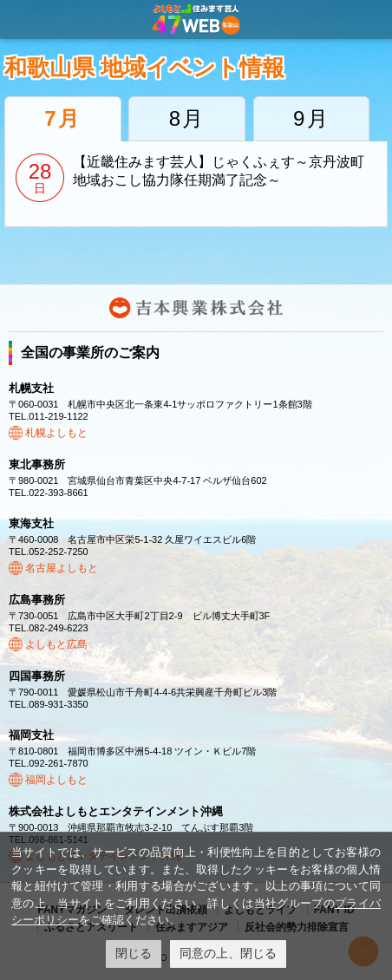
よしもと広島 (56, 644)
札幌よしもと (56, 433)
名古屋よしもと (62, 568)
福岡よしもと (56, 780)
